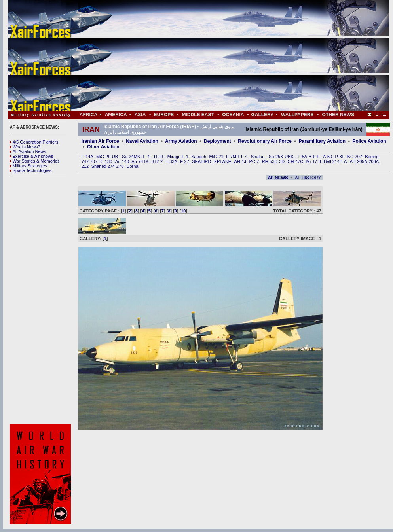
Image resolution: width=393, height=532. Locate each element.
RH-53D (270, 161)
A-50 (327, 157)
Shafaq (258, 157)
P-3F (340, 157)
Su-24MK (131, 157)
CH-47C (296, 161)
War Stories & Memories (35, 161)
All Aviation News (28, 151)
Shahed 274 (103, 166)
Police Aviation (369, 141)
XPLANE (223, 161)
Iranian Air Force (100, 141)
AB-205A (359, 161)
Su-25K (276, 157)
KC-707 (355, 157)
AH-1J (240, 161)
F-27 (185, 161)
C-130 (106, 161)
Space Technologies (31, 170)
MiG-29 (103, 157)
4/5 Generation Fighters (35, 142)
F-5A (302, 157)
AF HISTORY (308, 178)
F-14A (87, 157)
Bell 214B (333, 161)
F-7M (231, 157)
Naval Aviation (142, 141)
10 (183, 211)
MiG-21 (216, 157)
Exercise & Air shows (32, 156)
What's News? (25, 147)
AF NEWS (278, 178)
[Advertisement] (222, 55)
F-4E (148, 157)
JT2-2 (157, 161)
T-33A (171, 161)
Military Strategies (28, 166)
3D (282, 161)
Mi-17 (312, 161)
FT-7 (242, 157)
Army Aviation (181, 141)
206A (374, 161)
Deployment (217, 141)
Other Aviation (103, 147)
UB (115, 157)
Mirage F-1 (178, 157)
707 (94, 161)
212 (85, 166)
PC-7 (254, 161)
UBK (289, 157)
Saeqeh (199, 157)
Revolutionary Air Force (265, 141)
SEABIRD (201, 161)
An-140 (122, 161)
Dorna (132, 166)
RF (162, 157)
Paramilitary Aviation (322, 141)
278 (120, 166)
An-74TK (140, 161)
